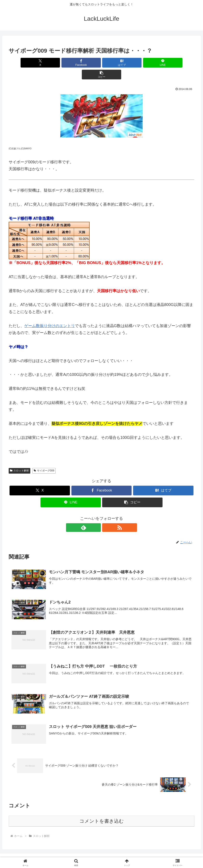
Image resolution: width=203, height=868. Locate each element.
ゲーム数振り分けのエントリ (50, 314)
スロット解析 (19, 459)
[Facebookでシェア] (70, 63)
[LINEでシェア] (133, 63)
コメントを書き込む (102, 811)
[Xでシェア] (39, 63)
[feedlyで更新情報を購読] (97, 516)
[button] (164, 63)
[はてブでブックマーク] (101, 63)
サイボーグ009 (44, 459)
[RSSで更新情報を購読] (106, 516)
